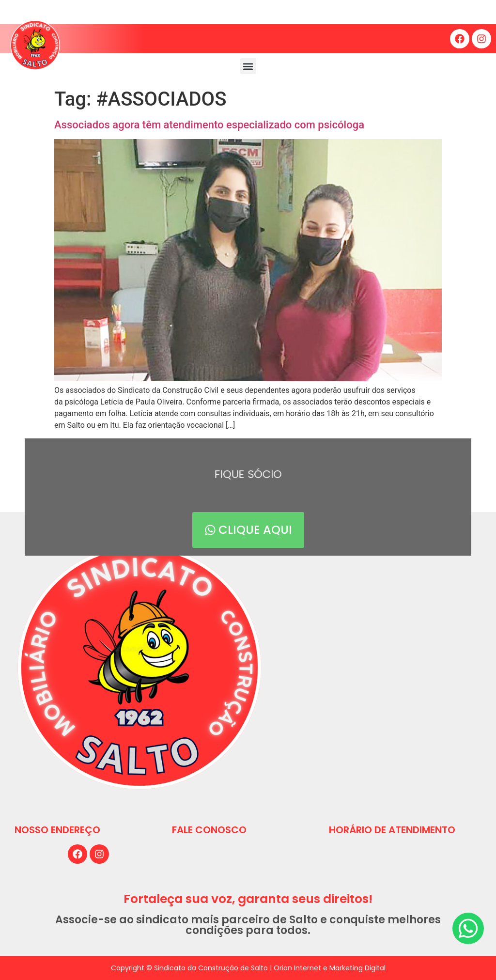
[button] (248, 66)
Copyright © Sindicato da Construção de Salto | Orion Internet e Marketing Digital (248, 968)
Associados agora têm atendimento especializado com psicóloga (209, 125)
